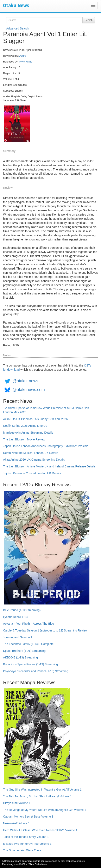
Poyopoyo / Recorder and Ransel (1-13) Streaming (36, 671)
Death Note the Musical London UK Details (31, 453)
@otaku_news (25, 381)
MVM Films (26, 62)
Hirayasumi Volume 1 (17, 803)
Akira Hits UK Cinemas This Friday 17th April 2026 (35, 419)
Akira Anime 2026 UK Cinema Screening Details (34, 460)
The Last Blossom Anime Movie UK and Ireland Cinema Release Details (49, 466)
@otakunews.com (29, 390)
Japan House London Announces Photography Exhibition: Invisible (46, 446)
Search (89, 20)
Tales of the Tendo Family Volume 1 (26, 837)
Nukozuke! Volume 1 (16, 823)
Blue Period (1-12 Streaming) (22, 610)
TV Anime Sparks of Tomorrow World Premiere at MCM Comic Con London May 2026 (46, 410)
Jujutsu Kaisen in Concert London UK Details (32, 473)
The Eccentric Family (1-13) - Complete (28, 644)
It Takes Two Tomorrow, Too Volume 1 (27, 844)
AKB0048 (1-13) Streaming (20, 657)
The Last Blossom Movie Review (24, 439)
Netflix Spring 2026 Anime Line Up (25, 426)
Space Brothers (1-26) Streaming (24, 651)
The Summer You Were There (22, 850)
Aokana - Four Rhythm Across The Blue (29, 624)
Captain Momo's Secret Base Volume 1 (28, 817)
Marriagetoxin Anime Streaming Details (28, 433)
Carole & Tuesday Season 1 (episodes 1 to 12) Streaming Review (45, 630)
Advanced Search (18, 28)
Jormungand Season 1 (18, 637)
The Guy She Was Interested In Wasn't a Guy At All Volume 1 (42, 790)
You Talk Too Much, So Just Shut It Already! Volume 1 (37, 796)
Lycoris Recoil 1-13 (15, 617)
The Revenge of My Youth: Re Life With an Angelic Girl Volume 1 (45, 810)
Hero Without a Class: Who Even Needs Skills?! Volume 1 (40, 830)
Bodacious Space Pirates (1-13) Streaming (30, 664)
